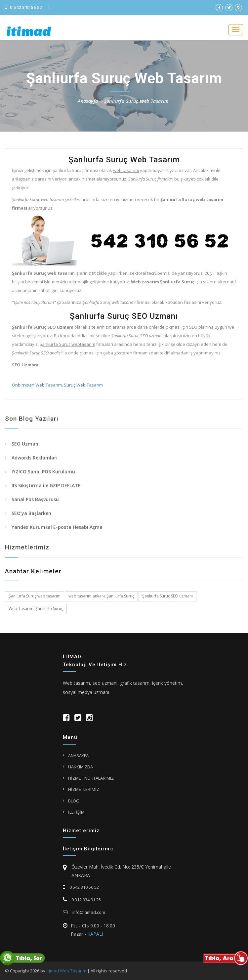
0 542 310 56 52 (23, 7)
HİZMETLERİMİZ (84, 789)
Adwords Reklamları (35, 461)
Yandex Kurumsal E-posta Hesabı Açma (57, 531)
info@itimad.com (84, 912)
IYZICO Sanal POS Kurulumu (43, 475)
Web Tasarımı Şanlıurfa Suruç (36, 609)
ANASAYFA (78, 755)
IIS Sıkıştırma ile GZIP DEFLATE (46, 489)
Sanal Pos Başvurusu (35, 503)
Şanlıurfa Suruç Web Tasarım (136, 101)
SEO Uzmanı (26, 448)
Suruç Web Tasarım (83, 385)
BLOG (74, 801)
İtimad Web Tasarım (66, 971)
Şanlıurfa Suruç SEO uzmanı (167, 596)
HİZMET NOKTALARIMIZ (91, 778)
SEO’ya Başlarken (31, 517)
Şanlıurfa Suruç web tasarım (35, 596)
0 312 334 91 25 (82, 900)
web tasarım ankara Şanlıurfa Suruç (101, 596)
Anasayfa (88, 101)
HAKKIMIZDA (81, 767)
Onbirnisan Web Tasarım (36, 385)
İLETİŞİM (76, 812)
